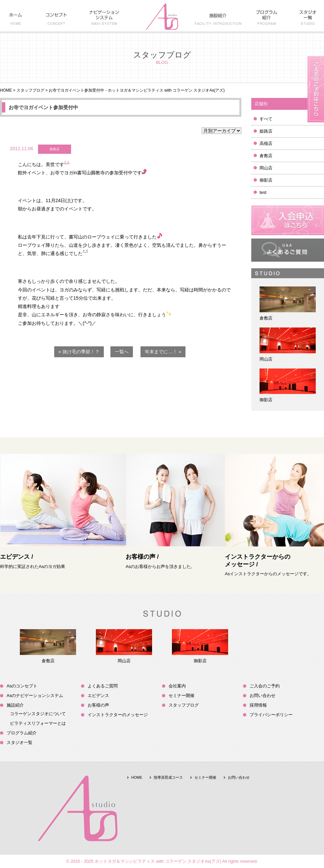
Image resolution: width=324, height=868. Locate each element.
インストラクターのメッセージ (118, 715)
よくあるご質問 (103, 686)
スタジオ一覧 (20, 742)
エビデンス (98, 695)
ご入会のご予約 (265, 686)
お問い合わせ (263, 695)
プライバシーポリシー (271, 715)
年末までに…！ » (163, 352)
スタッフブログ (30, 90)
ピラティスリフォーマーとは (38, 723)
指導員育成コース (168, 777)
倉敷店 (266, 156)
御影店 (266, 180)
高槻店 (266, 143)
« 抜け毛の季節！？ (79, 352)
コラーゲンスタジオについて (38, 714)
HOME (6, 90)
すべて (266, 119)
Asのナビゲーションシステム (35, 695)
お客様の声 (98, 705)
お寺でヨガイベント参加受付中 (43, 107)
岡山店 (266, 168)
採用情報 (258, 705)
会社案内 (177, 686)
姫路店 (266, 131)
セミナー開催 (182, 695)
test (263, 192)
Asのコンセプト (22, 686)
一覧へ (122, 352)
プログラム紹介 (22, 733)
